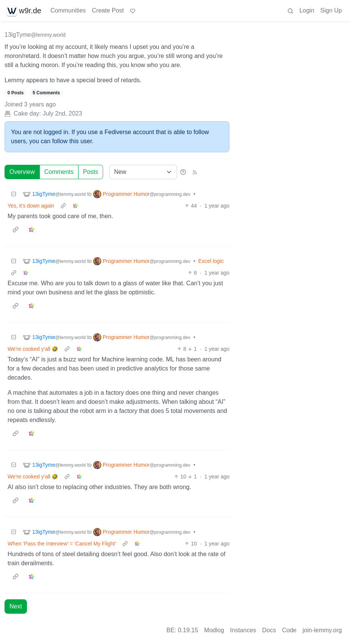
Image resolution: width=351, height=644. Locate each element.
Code (289, 630)
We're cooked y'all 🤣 (33, 349)
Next (16, 606)
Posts (91, 172)
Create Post (108, 10)
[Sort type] (143, 172)
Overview (22, 172)
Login (307, 10)
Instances (243, 630)
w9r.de (24, 11)
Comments (59, 172)
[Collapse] (14, 194)
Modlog (214, 630)
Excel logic (211, 261)
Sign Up (331, 10)
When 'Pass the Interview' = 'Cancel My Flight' (62, 544)
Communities (68, 10)
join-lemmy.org (322, 630)
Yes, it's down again (31, 206)
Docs (269, 630)
